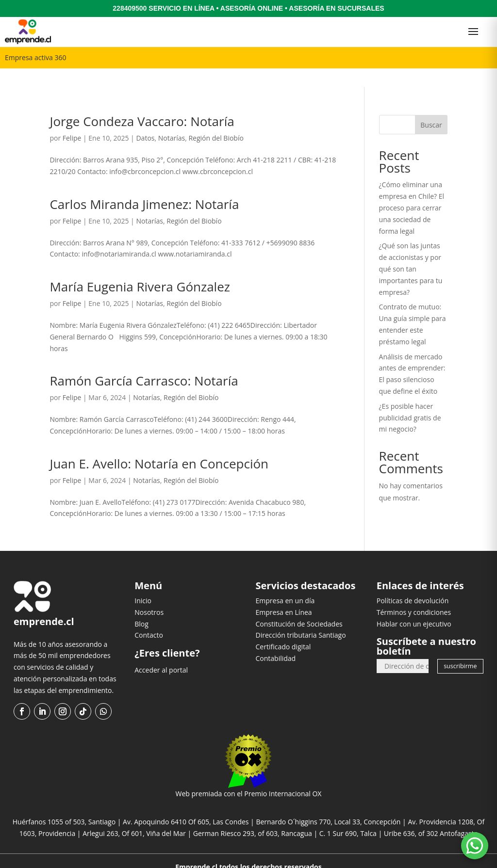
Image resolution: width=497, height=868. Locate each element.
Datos (145, 120)
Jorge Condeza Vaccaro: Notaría (142, 103)
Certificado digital (283, 628)
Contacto (149, 617)
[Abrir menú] (473, 32)
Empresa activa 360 (35, 57)
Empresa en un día (285, 582)
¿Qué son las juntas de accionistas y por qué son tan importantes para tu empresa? (411, 250)
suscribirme (460, 648)
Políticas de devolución (413, 582)
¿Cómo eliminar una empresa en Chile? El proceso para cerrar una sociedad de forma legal (412, 189)
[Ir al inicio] (28, 32)
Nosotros (149, 593)
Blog (141, 605)
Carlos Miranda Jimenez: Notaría (144, 185)
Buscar (431, 106)
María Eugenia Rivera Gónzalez (140, 268)
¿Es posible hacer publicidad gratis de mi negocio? (410, 399)
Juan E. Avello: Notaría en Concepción (159, 445)
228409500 (130, 8)
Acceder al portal (161, 651)
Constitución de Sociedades (299, 605)
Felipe (72, 120)
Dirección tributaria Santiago (301, 617)
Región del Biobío (216, 120)
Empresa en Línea (284, 593)
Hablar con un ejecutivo (414, 605)
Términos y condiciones (414, 593)
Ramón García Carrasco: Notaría (144, 362)
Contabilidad (276, 639)
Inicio (143, 582)
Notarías (172, 120)
